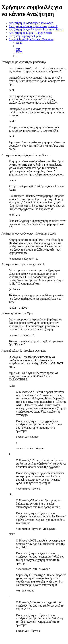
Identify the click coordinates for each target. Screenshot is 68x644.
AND (19, 43)
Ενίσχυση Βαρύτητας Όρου (25, 36)
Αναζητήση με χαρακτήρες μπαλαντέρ (31, 23)
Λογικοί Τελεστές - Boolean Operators (31, 39)
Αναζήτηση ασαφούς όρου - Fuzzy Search (33, 26)
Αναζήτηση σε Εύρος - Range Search (30, 33)
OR (18, 49)
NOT (19, 52)
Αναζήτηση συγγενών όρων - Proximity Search (36, 29)
